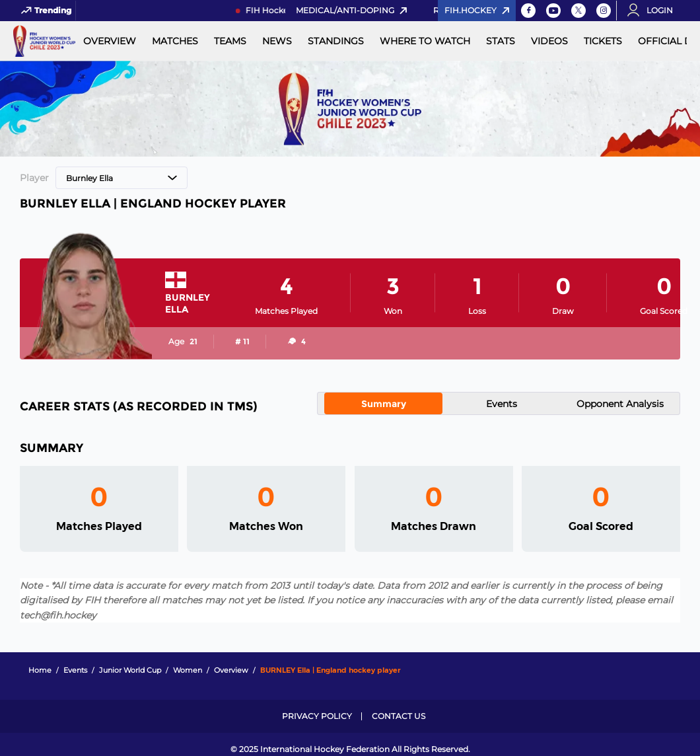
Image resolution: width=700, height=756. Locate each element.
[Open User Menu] (654, 11)
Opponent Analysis (620, 404)
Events (502, 404)
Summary (384, 404)
